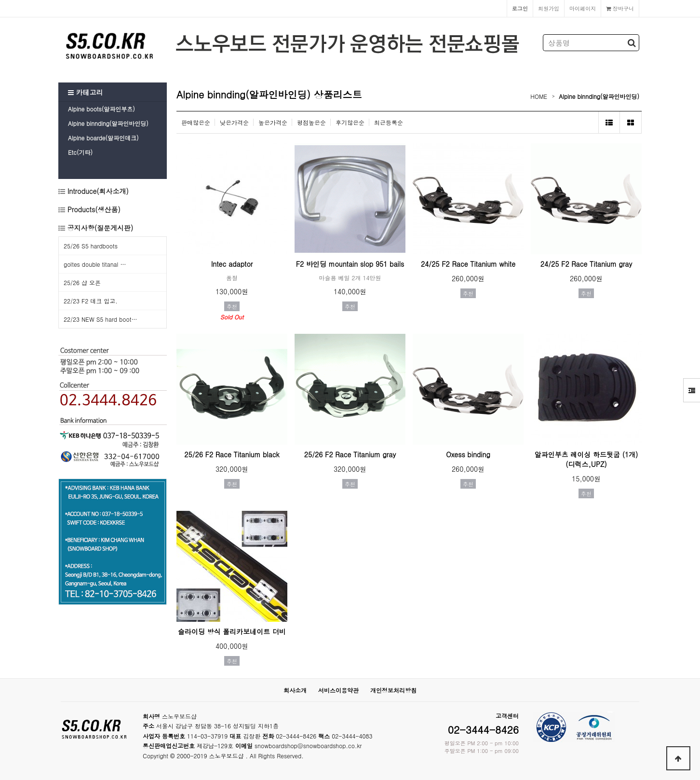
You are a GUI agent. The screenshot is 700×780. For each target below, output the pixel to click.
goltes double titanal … (95, 264)
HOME (539, 96)
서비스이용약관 (338, 690)
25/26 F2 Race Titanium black (232, 454)
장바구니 (620, 8)
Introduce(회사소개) (97, 191)
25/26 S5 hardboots (91, 246)
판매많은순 (196, 122)
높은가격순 (273, 122)
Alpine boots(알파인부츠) (101, 109)
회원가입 (549, 8)
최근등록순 (389, 122)
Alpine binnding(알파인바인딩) (108, 123)
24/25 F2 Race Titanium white (468, 264)
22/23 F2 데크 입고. (91, 301)
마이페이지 (583, 8)
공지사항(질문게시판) (101, 228)
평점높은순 (311, 122)
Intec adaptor (232, 264)
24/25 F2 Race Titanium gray (586, 264)
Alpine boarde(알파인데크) (103, 138)
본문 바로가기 (0, 0)
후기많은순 (350, 122)
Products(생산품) (93, 209)
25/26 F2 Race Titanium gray (350, 454)
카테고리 (86, 92)
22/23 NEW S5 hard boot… (100, 319)
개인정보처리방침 (393, 690)
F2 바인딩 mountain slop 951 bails (350, 264)
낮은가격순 (234, 122)
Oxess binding (468, 454)
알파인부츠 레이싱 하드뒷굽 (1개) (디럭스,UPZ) (586, 459)
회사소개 (295, 690)
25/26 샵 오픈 (82, 282)
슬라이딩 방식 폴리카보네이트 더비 (232, 631)
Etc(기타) (80, 152)
